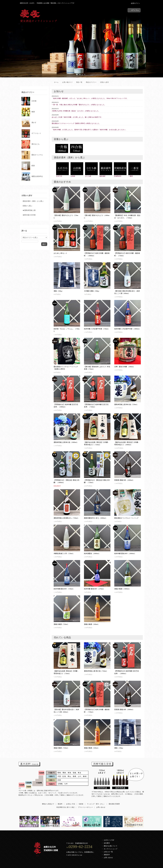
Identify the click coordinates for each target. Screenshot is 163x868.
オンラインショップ (111, 849)
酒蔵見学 (107, 855)
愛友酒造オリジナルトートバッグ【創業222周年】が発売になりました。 (76, 123)
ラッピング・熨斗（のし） (96, 804)
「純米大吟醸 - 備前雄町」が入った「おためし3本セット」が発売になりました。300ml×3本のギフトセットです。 (90, 98)
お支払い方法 (71, 804)
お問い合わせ (101, 807)
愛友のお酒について (111, 846)
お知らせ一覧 (108, 852)
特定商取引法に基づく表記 (65, 807)
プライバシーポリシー (85, 807)
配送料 (60, 804)
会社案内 (107, 843)
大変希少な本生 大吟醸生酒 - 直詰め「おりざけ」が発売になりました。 (76, 111)
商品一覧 (79, 82)
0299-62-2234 (80, 847)
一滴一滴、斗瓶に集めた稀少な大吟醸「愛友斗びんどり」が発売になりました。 (79, 105)
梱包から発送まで (48, 804)
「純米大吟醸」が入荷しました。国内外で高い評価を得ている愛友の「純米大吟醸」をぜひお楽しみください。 (89, 130)
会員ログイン (135, 3)
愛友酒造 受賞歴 (114, 804)
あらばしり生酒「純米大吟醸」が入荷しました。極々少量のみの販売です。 (77, 117)
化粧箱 (81, 804)
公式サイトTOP (109, 840)
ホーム (56, 82)
